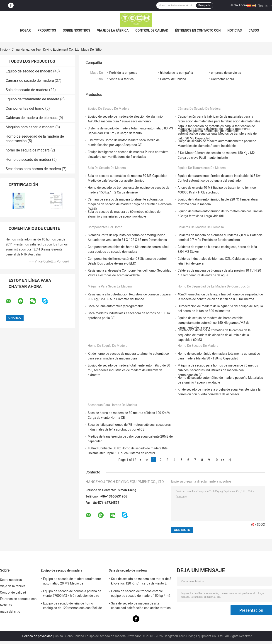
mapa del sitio (10, 612)
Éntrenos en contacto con (198, 30)
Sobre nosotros (76, 30)
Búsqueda (204, 5)
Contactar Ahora (223, 79)
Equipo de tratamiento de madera (32, 99)
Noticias (234, 30)
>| (230, 460)
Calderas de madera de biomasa (32, 118)
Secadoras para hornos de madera (33, 169)
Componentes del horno (25, 108)
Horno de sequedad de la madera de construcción (214, 286)
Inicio (4, 50)
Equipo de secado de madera (29, 71)
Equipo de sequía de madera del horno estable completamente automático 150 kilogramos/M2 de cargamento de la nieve (214, 323)
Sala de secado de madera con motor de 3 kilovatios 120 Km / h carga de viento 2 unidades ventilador (141, 582)
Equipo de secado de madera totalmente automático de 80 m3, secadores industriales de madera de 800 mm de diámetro (129, 370)
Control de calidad (152, 30)
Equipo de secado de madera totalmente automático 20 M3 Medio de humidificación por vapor (72, 582)
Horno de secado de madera (28, 160)
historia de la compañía (176, 73)
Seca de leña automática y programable (116, 306)
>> (223, 460)
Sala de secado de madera (27, 90)
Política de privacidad (37, 636)
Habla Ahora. (239, 5)
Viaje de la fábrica (113, 30)
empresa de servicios (226, 73)
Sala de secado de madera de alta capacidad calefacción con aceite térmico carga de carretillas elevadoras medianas (141, 606)
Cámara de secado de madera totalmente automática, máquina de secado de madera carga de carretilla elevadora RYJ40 (130, 204)
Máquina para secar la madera (30, 127)
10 (216, 460)
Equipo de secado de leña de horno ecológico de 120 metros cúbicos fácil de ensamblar (72, 606)
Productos (47, 30)
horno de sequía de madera (28, 150)
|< (140, 460)
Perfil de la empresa (123, 73)
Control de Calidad (173, 79)
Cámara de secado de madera (30, 80)
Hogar (25, 30)
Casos (254, 30)
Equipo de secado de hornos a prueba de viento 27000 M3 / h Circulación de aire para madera (72, 594)
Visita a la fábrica (121, 79)
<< (147, 460)
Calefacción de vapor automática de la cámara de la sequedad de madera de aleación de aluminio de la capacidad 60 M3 (214, 335)
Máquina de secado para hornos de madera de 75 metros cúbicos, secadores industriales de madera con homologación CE (218, 370)
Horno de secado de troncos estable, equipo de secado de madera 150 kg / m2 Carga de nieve (141, 594)
